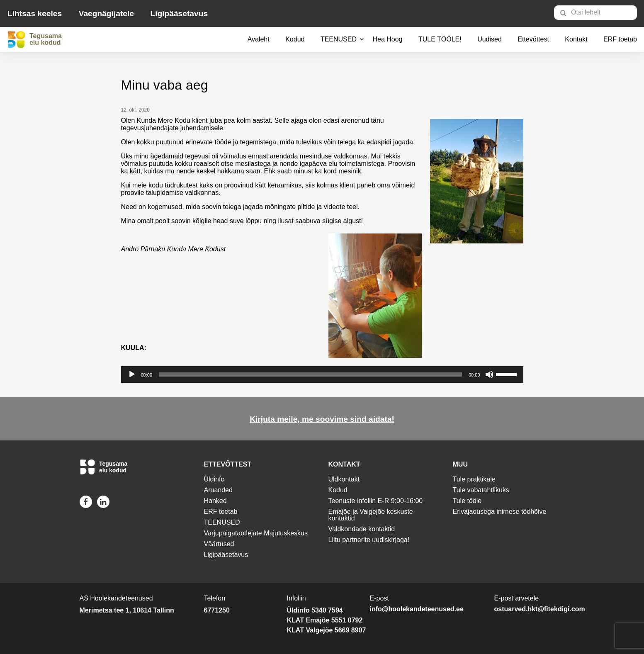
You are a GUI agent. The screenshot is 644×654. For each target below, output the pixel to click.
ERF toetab (620, 39)
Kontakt (576, 39)
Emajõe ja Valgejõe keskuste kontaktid (371, 515)
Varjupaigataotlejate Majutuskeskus (256, 533)
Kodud (295, 39)
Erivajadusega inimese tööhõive (500, 512)
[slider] (310, 374)
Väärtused (219, 544)
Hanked (215, 501)
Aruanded (218, 490)
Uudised (490, 39)
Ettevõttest (533, 39)
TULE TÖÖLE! (440, 39)
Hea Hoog (387, 39)
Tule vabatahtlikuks (481, 490)
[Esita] (132, 374)
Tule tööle (467, 501)
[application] (322, 374)
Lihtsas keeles (35, 13)
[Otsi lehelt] (595, 13)
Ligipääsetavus (179, 13)
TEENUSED (339, 39)
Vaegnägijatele (106, 13)
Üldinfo (214, 479)
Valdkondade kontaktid (362, 529)
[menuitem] (599, 12)
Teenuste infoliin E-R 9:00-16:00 (376, 501)
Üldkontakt (344, 479)
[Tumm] (489, 374)
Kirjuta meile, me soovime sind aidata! (322, 419)
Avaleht (259, 39)
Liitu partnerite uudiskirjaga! (369, 540)
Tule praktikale (474, 479)
